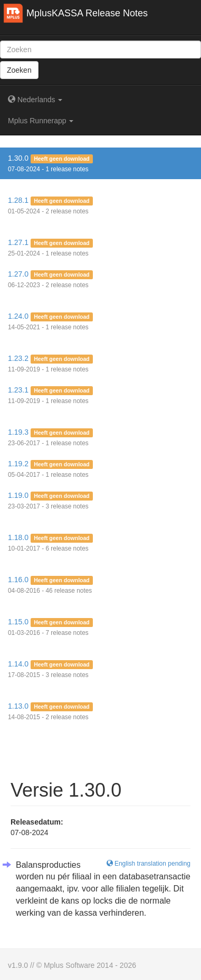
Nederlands (35, 100)
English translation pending (149, 864)
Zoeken (19, 70)
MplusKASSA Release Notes (87, 13)
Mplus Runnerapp (41, 121)
